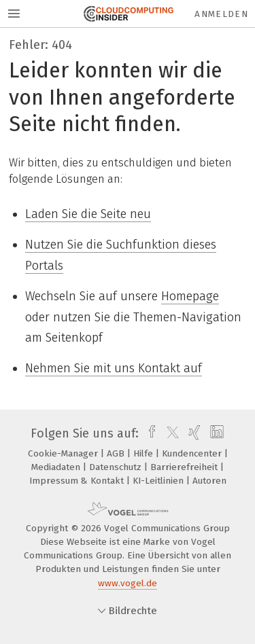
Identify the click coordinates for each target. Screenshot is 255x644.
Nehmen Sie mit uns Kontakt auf (114, 368)
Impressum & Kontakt (78, 481)
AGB (117, 453)
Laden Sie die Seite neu (88, 214)
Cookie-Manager (64, 453)
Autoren (209, 481)
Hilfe (144, 453)
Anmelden (221, 14)
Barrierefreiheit (185, 467)
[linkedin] (215, 433)
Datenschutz (117, 467)
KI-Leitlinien (159, 481)
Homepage (190, 296)
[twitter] (169, 433)
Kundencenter (193, 453)
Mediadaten (57, 467)
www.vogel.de (128, 583)
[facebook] (149, 433)
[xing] (193, 433)
